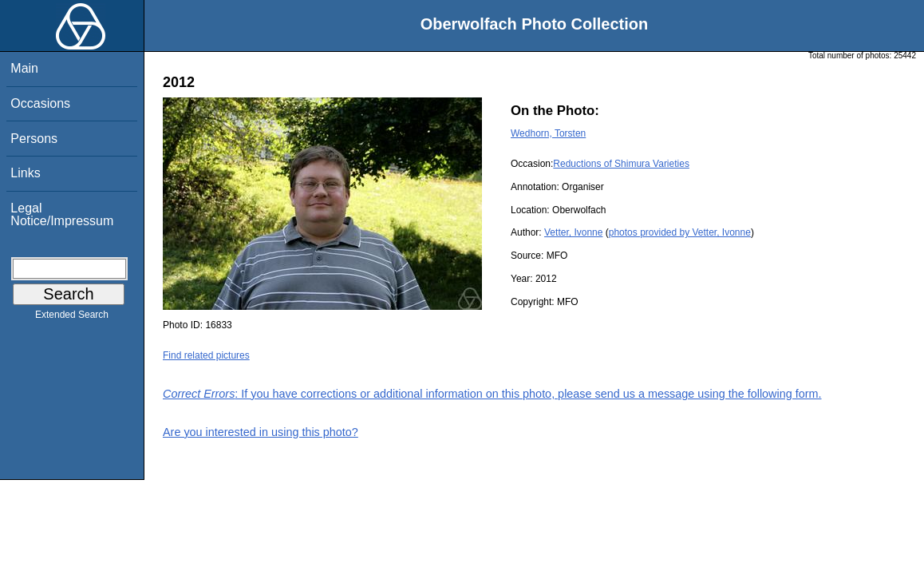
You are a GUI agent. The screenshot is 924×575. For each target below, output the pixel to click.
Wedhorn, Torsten (548, 133)
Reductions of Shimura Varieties (621, 164)
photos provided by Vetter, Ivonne (680, 232)
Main (24, 68)
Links (25, 173)
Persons (34, 139)
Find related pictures (206, 355)
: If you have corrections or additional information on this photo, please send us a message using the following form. (492, 394)
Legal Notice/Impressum (62, 214)
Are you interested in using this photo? (261, 432)
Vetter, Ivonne (573, 232)
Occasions (40, 103)
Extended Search (72, 318)
